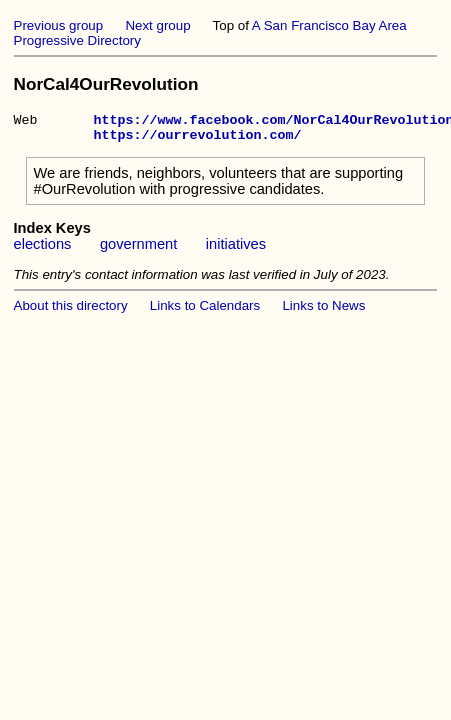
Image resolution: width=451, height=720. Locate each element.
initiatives (236, 250)
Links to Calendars (205, 311)
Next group (157, 25)
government (138, 250)
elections (43, 250)
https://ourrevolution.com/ (197, 140)
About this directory (71, 311)
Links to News (323, 311)
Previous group (59, 25)
